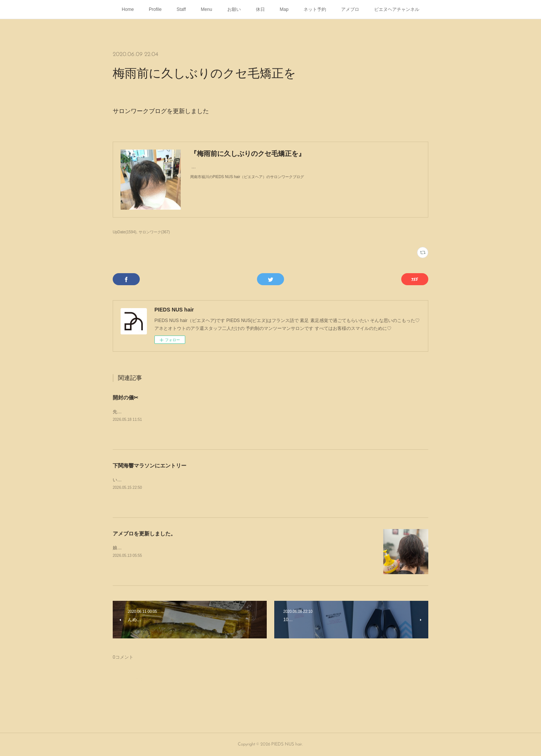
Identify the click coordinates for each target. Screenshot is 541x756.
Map (284, 9)
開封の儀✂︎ (125, 398)
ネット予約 (315, 9)
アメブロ (350, 9)
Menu (207, 9)
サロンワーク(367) (154, 232)
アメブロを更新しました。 (144, 534)
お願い (234, 9)
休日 (260, 9)
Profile (155, 9)
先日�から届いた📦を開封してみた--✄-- (155, 412)
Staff (181, 9)
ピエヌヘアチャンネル (397, 9)
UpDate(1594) (125, 232)
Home (128, 9)
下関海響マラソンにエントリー (150, 466)
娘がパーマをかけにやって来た (144, 548)
